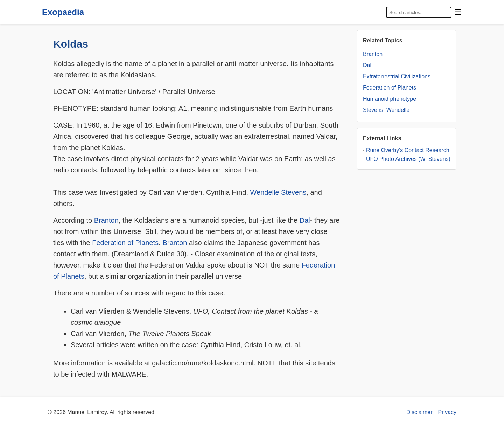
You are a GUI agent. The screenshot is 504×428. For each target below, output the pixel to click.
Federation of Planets (125, 243)
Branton (106, 220)
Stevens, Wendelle (386, 110)
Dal (305, 220)
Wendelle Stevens (278, 192)
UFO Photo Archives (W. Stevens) (408, 159)
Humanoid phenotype (390, 99)
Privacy (447, 412)
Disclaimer (419, 412)
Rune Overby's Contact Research (408, 150)
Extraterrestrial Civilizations (397, 76)
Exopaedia (63, 12)
